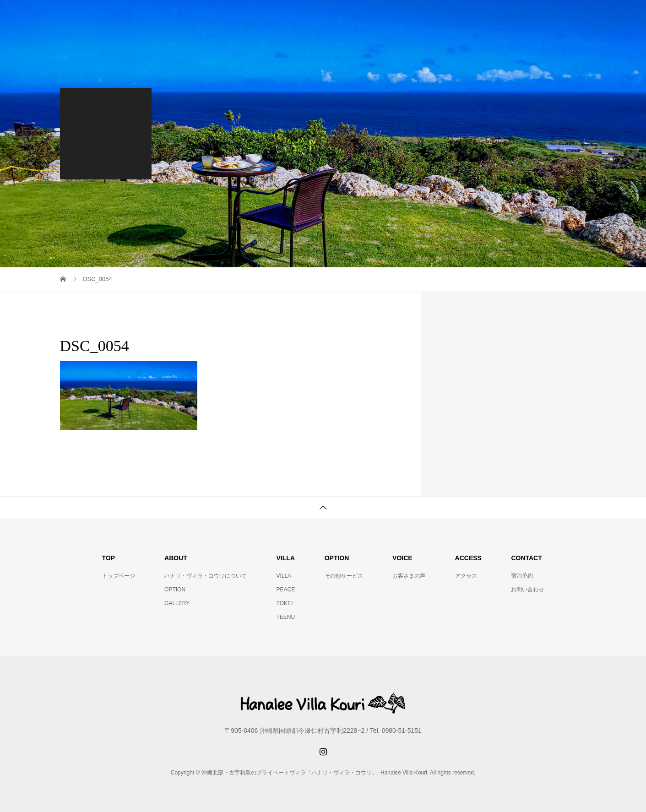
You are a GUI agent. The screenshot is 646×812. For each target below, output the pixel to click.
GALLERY (177, 603)
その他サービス (344, 576)
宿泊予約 (522, 576)
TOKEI (285, 603)
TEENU (286, 617)
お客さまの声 (409, 576)
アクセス (466, 576)
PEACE (286, 590)
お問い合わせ (527, 590)
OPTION (175, 590)
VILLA (284, 576)
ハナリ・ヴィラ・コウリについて (206, 576)
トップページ (119, 576)
